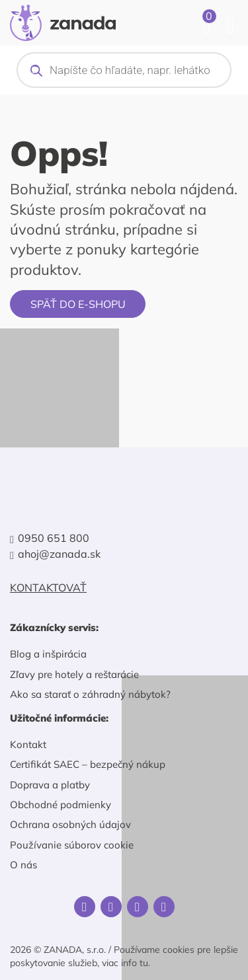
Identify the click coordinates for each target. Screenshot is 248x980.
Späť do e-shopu (78, 304)
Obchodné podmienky (61, 805)
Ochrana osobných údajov (70, 824)
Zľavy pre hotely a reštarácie (74, 674)
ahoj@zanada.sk (59, 554)
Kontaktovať (48, 588)
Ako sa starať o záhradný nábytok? (90, 694)
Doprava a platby (50, 785)
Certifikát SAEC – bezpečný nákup (88, 764)
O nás (23, 865)
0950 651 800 (54, 538)
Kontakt (28, 744)
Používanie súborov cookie (72, 845)
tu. (145, 963)
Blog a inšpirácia (48, 654)
